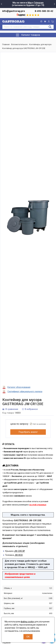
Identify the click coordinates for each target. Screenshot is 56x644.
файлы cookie (27, 622)
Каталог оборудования (19, 387)
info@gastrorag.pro (14, 11)
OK (28, 637)
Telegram (39, 3)
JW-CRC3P (19, 551)
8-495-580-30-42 (44, 11)
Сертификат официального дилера (25, 391)
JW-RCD (19, 555)
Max (30, 3)
